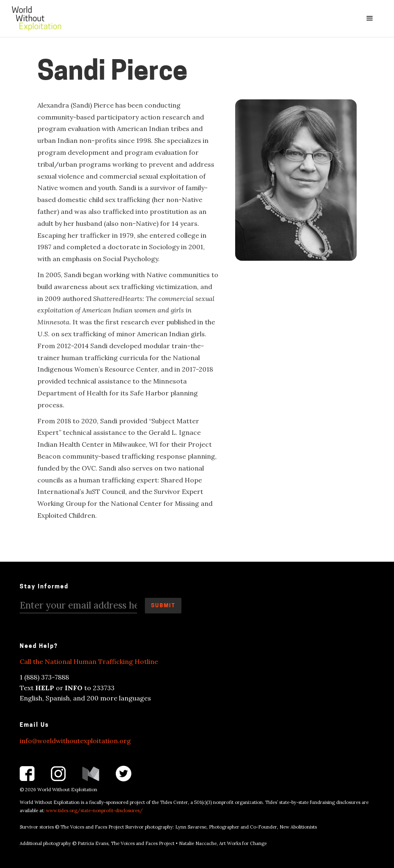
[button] (370, 18)
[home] (37, 18)
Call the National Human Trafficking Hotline (89, 661)
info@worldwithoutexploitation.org (75, 741)
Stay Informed (44, 587)
